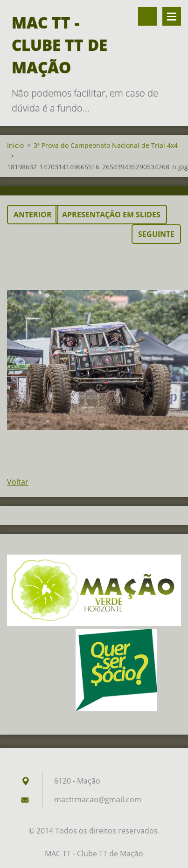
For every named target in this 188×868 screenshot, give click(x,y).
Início (15, 145)
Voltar (18, 482)
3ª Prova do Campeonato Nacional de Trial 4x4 (106, 145)
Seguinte (156, 234)
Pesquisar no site (147, 16)
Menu (172, 16)
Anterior (33, 215)
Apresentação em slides (111, 215)
